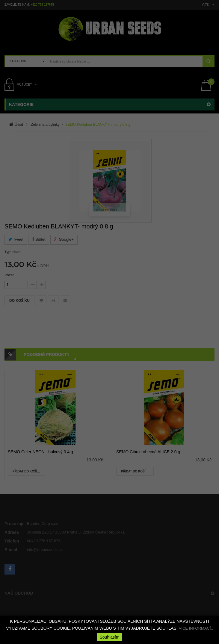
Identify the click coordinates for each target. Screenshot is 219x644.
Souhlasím (109, 637)
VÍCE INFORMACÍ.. (196, 628)
